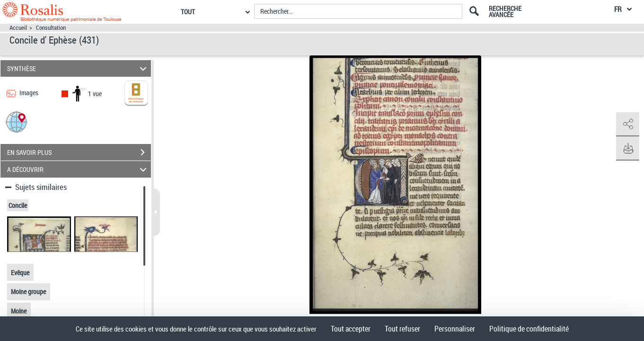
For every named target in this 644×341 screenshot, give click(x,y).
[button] (17, 121)
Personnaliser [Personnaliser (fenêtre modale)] (455, 329)
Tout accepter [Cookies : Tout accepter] (351, 329)
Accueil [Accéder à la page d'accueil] (18, 28)
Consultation (51, 28)
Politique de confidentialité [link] (529, 329)
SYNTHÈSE (78, 68)
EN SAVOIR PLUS (79, 153)
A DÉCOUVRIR (78, 169)
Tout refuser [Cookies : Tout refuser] (402, 329)
